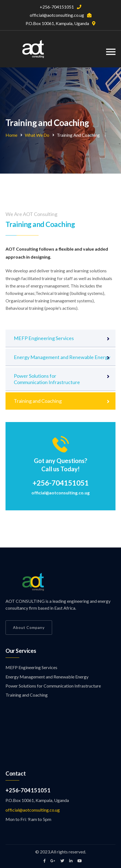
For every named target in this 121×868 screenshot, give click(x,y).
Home (11, 135)
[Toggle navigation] (111, 52)
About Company (29, 627)
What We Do (37, 135)
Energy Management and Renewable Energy (62, 357)
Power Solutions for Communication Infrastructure (47, 379)
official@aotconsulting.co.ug (60, 493)
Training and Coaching (38, 401)
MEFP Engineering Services (44, 338)
